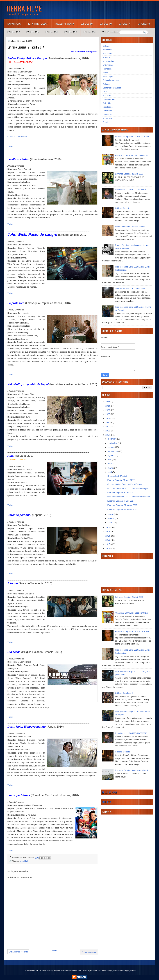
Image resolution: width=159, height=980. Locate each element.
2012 (108, 544)
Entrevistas (108, 65)
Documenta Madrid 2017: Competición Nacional (129, 497)
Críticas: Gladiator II (124, 693)
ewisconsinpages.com (110, 971)
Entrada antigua (89, 952)
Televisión (107, 69)
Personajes (108, 76)
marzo (111, 514)
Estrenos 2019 (87, 24)
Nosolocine (108, 107)
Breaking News (110, 792)
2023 (108, 410)
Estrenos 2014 (33, 32)
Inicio (55, 951)
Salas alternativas (111, 80)
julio (110, 460)
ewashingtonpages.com (72, 971)
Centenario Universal (112, 88)
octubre (112, 447)
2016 (108, 527)
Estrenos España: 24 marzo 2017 (122, 509)
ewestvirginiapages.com (92, 971)
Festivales (107, 54)
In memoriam (109, 61)
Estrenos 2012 (71, 32)
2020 (108, 422)
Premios (106, 57)
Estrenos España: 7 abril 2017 (121, 501)
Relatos (106, 84)
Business (107, 802)
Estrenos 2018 (106, 24)
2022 (108, 414)
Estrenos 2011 (90, 32)
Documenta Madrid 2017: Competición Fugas (128, 488)
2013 (108, 540)
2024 (108, 406)
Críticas (106, 46)
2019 (108, 427)
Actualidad (24, 861)
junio (110, 464)
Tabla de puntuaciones (65, 24)
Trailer (10, 146)
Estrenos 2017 (125, 24)
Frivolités (107, 95)
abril (110, 472)
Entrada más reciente (18, 952)
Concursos (107, 111)
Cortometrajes (109, 99)
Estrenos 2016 (144, 24)
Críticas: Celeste (122, 208)
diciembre (113, 439)
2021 (108, 418)
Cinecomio (107, 115)
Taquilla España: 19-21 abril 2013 (130, 288)
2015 (108, 532)
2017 (108, 435)
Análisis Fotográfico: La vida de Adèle (132, 137)
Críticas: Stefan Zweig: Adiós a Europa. (125, 484)
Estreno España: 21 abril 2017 (121, 480)
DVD (105, 92)
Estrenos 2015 (14, 32)
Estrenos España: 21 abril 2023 (129, 174)
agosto (111, 455)
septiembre (113, 451)
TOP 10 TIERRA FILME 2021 (38, 24)
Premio (106, 122)
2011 (108, 548)
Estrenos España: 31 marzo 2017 (122, 505)
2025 (108, 402)
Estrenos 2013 (52, 32)
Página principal (14, 24)
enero (111, 523)
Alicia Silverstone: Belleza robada (130, 227)
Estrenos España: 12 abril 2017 (121, 493)
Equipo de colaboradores (113, 32)
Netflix (105, 73)
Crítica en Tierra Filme (17, 136)
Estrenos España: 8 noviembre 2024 (131, 770)
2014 (108, 536)
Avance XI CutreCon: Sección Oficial (131, 155)
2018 (108, 431)
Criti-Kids (107, 103)
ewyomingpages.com (128, 971)
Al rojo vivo (108, 118)
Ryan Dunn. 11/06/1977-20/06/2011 (131, 190)
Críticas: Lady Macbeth (118, 476)
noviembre (113, 443)
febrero (111, 518)
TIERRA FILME (24, 8)
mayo (111, 468)
